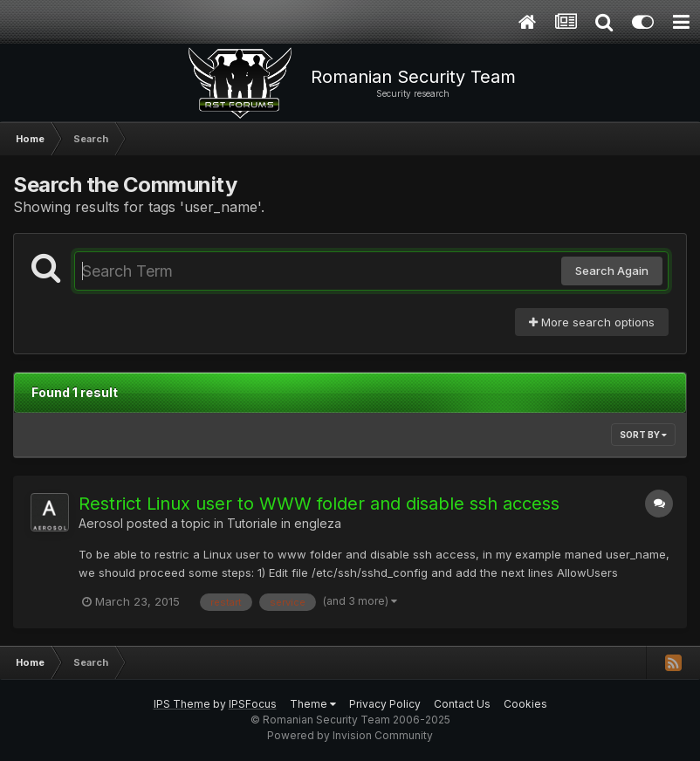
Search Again (612, 271)
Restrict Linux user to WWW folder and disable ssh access (319, 504)
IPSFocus (253, 704)
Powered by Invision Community (350, 735)
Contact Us (462, 704)
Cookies (525, 704)
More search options (592, 322)
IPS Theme (182, 704)
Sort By (643, 435)
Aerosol (101, 523)
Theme (313, 704)
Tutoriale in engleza (284, 523)
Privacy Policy (385, 704)
